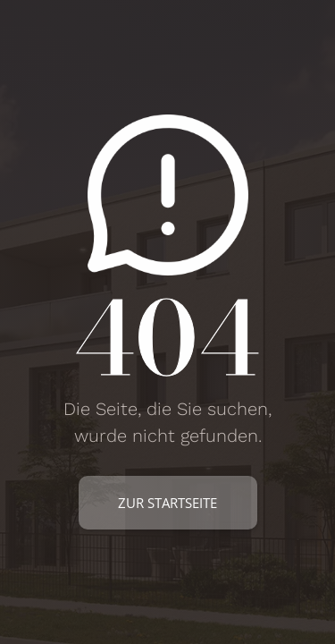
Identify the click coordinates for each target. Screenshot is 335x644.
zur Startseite (167, 503)
